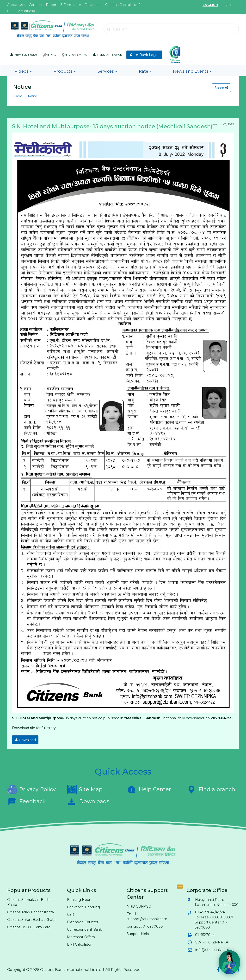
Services (86, 71)
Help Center (149, 788)
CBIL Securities (20, 11)
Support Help (138, 932)
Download (93, 5)
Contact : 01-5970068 (145, 925)
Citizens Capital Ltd (121, 5)
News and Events (152, 71)
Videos (21, 71)
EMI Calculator (79, 943)
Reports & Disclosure (63, 5)
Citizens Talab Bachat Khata (31, 911)
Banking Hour (79, 898)
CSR (71, 913)
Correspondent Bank (84, 928)
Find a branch (211, 788)
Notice (32, 96)
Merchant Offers (81, 935)
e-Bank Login (144, 55)
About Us (16, 5)
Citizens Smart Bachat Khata (31, 918)
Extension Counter (83, 921)
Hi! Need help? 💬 (222, 946)
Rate (115, 71)
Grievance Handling (83, 906)
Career (36, 5)
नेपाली (228, 5)
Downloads (88, 800)
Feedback (26, 800)
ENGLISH (210, 5)
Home (18, 96)
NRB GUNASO (139, 905)
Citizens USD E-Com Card (29, 926)
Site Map (85, 788)
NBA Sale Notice (24, 54)
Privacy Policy (31, 788)
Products (52, 71)
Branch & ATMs (74, 55)
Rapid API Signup (108, 54)
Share (220, 88)
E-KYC (49, 55)
